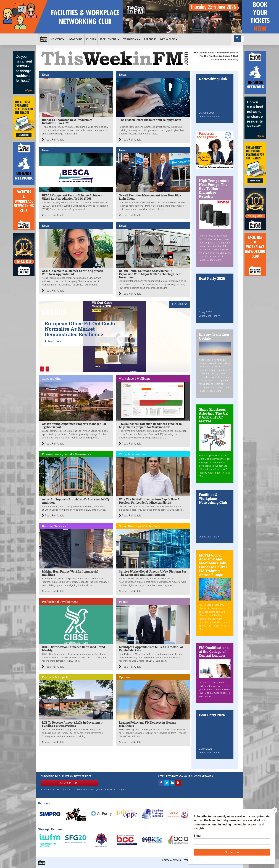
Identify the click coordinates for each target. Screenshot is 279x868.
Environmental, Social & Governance (67, 454)
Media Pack (169, 39)
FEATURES (178, 304)
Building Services (54, 526)
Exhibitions (132, 39)
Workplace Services (133, 454)
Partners (150, 39)
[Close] (275, 810)
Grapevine (76, 39)
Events (91, 39)
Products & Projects (55, 677)
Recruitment (109, 39)
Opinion (124, 677)
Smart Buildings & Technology (139, 526)
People (124, 602)
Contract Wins (52, 379)
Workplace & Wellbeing (135, 379)
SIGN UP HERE (69, 783)
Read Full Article (53, 140)
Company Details (171, 860)
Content (58, 39)
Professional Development (60, 602)
